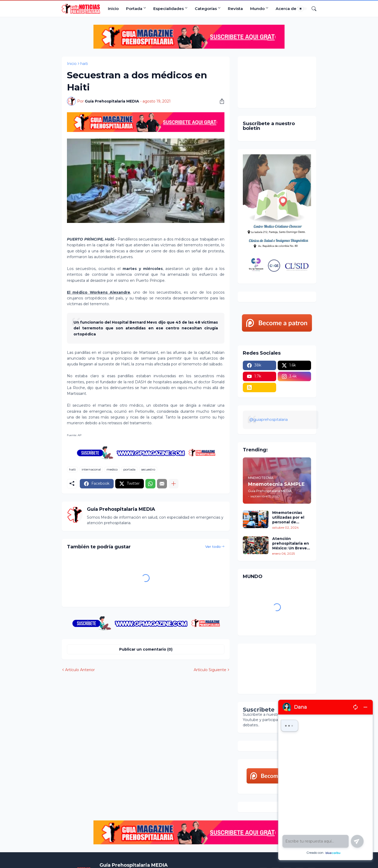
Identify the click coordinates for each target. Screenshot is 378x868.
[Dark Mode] (302, 9)
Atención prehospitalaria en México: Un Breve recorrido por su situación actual (291, 543)
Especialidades (169, 9)
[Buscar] (312, 9)
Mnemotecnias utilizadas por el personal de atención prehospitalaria (288, 517)
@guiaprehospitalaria (269, 420)
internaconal (91, 469)
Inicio (113, 9)
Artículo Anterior (80, 670)
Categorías (206, 9)
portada (129, 469)
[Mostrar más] (174, 484)
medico (112, 469)
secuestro (148, 469)
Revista (235, 9)
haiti (84, 64)
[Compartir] (220, 101)
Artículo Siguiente (210, 670)
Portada (134, 9)
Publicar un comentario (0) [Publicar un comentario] (146, 649)
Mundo (257, 9)
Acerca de (286, 9)
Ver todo (213, 547)
